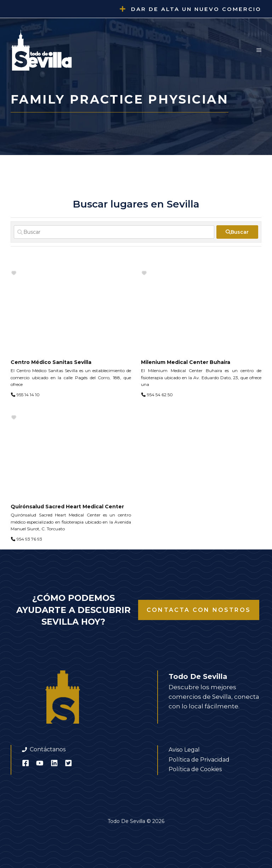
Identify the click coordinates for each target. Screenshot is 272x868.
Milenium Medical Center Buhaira (186, 362)
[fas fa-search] (237, 232)
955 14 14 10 (28, 395)
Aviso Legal (184, 750)
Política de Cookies (195, 769)
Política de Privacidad (199, 760)
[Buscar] (114, 232)
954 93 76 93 (29, 539)
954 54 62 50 (160, 395)
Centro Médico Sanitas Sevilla (51, 362)
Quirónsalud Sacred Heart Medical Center (67, 507)
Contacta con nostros (199, 610)
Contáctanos (48, 749)
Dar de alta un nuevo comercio (196, 9)
